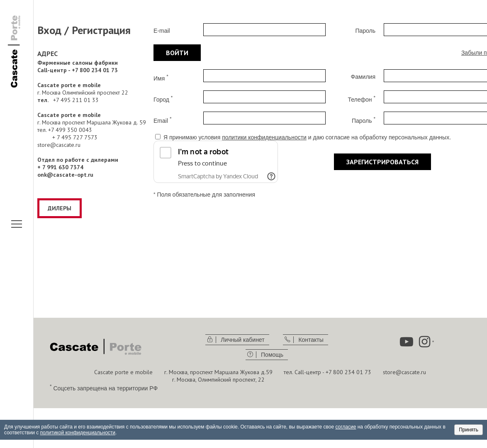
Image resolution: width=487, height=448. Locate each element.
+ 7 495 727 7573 (75, 137)
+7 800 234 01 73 (348, 372)
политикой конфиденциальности (78, 433)
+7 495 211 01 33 (76, 100)
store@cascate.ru (59, 145)
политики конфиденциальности (264, 137)
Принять (469, 430)
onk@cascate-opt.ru (65, 175)
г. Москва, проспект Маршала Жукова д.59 (218, 372)
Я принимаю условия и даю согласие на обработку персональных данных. (307, 137)
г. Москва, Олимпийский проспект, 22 (218, 380)
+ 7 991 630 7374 (60, 167)
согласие (346, 427)
